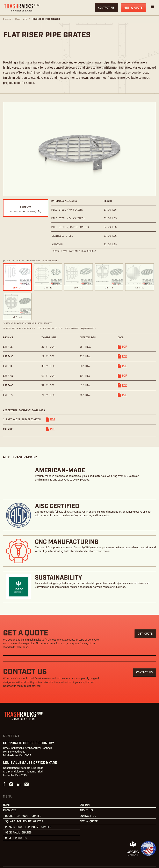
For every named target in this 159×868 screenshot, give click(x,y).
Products (21, 19)
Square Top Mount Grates (24, 800)
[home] (22, 8)
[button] (152, 8)
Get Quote (145, 612)
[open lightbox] (26, 197)
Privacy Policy (13, 858)
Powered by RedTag (75, 850)
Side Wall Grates (18, 811)
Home (7, 19)
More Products (16, 817)
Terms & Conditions (41, 858)
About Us (86, 789)
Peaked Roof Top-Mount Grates (28, 806)
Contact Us (106, 8)
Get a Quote (133, 8)
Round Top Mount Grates (23, 794)
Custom (85, 783)
